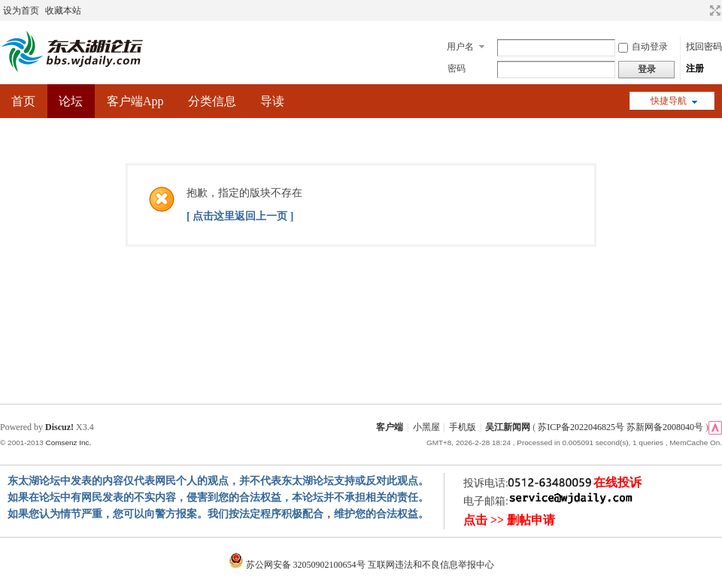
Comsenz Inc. (68, 443)
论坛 (71, 101)
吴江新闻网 (508, 427)
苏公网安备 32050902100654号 (298, 565)
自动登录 (643, 47)
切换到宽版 (713, 11)
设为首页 (21, 11)
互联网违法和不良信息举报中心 (431, 565)
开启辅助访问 (701, 11)
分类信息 (212, 101)
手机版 (463, 427)
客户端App (135, 101)
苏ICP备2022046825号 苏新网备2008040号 (620, 427)
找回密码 (704, 47)
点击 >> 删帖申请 (509, 520)
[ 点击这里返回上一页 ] (240, 216)
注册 (695, 68)
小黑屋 (426, 427)
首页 (23, 101)
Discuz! (59, 427)
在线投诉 (617, 482)
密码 (457, 68)
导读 (272, 101)
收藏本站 (63, 11)
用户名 (460, 47)
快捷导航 (669, 101)
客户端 (390, 427)
